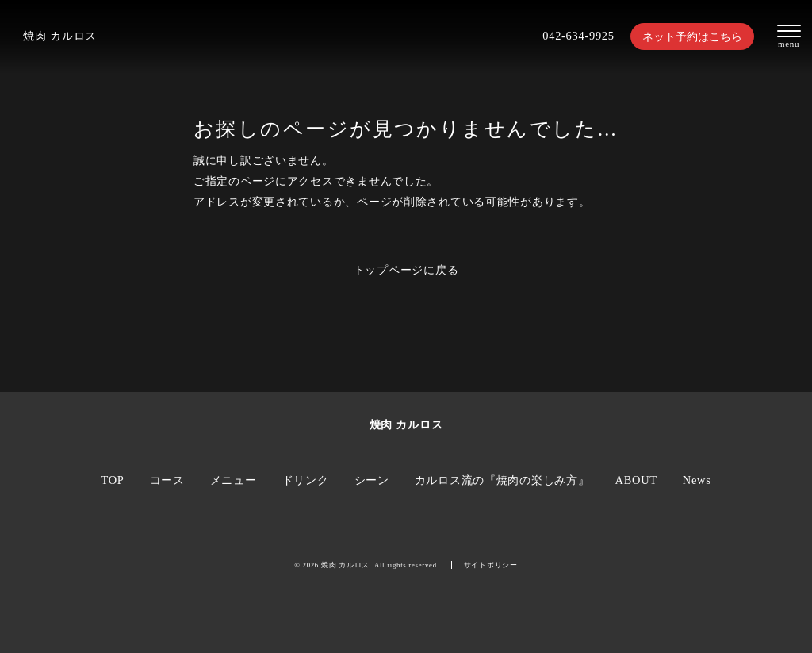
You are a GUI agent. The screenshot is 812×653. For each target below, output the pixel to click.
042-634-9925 (578, 36)
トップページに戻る (406, 270)
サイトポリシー (491, 565)
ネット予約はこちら (692, 36)
